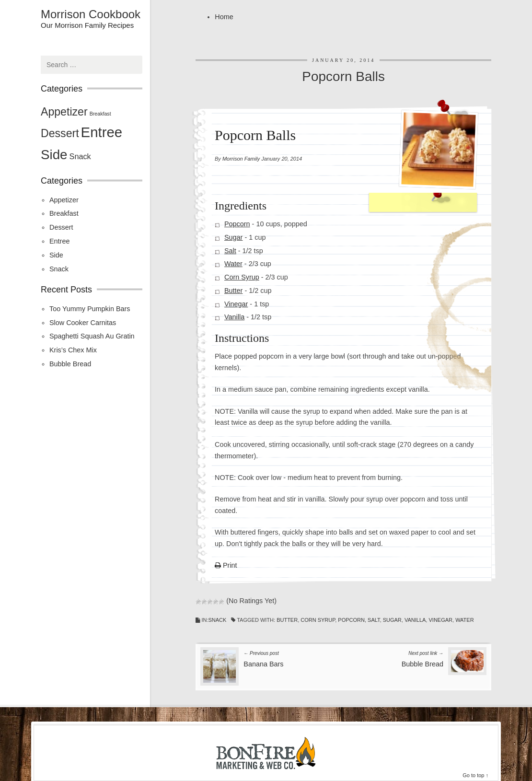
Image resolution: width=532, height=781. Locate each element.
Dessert (61, 227)
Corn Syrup (242, 277)
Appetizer (64, 200)
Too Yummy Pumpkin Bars (90, 309)
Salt (230, 251)
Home (224, 17)
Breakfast (64, 213)
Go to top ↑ (475, 775)
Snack (217, 620)
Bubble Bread (70, 364)
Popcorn (237, 224)
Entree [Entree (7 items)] (102, 132)
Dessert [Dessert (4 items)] (60, 133)
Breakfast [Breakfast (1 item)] (100, 114)
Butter (233, 291)
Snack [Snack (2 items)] (80, 156)
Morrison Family (241, 159)
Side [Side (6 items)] (54, 155)
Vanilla (234, 317)
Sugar (233, 237)
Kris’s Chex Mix (73, 350)
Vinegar (236, 304)
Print (226, 566)
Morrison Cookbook (91, 14)
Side (56, 255)
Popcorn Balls (343, 76)
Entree (59, 241)
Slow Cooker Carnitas (83, 323)
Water (233, 264)
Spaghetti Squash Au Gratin (92, 336)
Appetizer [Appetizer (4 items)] (64, 112)
